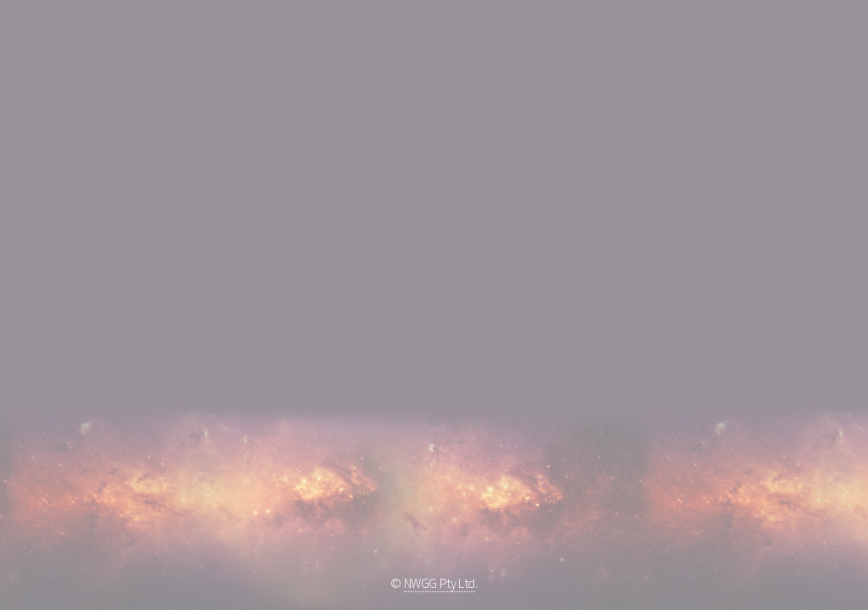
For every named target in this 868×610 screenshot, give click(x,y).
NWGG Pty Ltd (440, 583)
